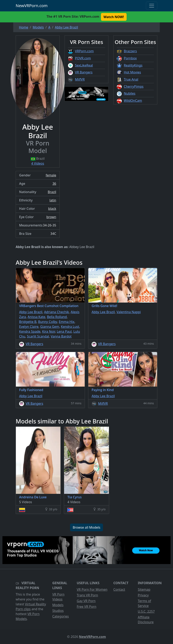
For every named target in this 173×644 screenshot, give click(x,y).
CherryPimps (134, 86)
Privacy (143, 595)
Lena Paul (64, 331)
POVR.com (83, 58)
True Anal (131, 79)
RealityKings (133, 65)
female (51, 175)
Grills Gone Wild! (104, 306)
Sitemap (144, 589)
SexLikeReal (84, 65)
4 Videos (38, 163)
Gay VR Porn (86, 601)
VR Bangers (84, 72)
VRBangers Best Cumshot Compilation (49, 306)
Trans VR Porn (87, 595)
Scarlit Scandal (38, 336)
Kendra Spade (30, 331)
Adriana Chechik (56, 312)
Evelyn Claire (29, 327)
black (52, 209)
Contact (119, 589)
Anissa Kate (36, 317)
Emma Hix (67, 322)
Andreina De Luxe (33, 497)
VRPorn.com (84, 51)
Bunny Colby (48, 322)
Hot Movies (132, 72)
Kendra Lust (70, 327)
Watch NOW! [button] (114, 17)
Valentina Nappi (129, 312)
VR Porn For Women (92, 589)
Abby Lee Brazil (31, 312)
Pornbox (130, 58)
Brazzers (130, 51)
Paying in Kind (103, 390)
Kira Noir (49, 331)
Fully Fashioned (31, 390)
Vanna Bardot (61, 336)
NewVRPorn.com (32, 6)
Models (58, 605)
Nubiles (130, 93)
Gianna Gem (50, 327)
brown (51, 217)
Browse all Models (86, 527)
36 (54, 184)
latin (53, 200)
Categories (61, 616)
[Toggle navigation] (152, 6)
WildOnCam (133, 101)
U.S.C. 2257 (146, 611)
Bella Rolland (57, 317)
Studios (58, 611)
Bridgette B (28, 322)
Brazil (52, 192)
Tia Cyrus (74, 497)
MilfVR (80, 79)
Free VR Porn (86, 607)
